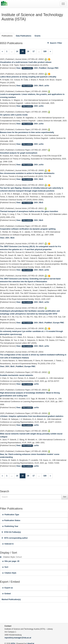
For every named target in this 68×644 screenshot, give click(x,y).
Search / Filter (55, 43)
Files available (27, 68)
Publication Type (11, 515)
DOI (36, 68)
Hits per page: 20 (11, 561)
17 (34, 51)
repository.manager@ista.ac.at (18, 638)
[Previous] (2, 52)
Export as (7, 588)
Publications (7, 36)
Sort (5, 567)
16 (28, 51)
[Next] (50, 52)
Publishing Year (10, 526)
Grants (38, 36)
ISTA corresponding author (15, 538)
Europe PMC (53, 68)
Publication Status (11, 520)
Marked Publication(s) (11, 599)
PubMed (43, 68)
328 (45, 51)
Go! (65, 497)
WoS (41, 86)
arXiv (47, 86)
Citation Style (9, 573)
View (18, 68)
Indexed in (8, 544)
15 (23, 51)
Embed (6, 594)
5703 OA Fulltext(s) (11, 532)
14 (17, 51)
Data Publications (23, 36)
